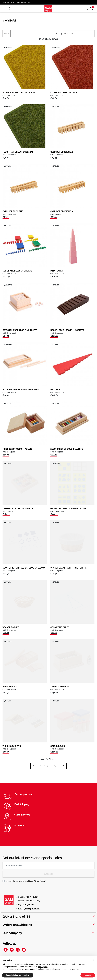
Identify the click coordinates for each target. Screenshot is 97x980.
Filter (7, 34)
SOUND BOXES (58, 746)
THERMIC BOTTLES (60, 687)
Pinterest (12, 950)
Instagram (18, 950)
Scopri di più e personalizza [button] (18, 975)
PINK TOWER (57, 271)
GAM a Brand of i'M (16, 917)
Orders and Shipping (17, 925)
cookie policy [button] (43, 967)
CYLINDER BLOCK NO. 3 (14, 211)
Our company (12, 933)
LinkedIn (24, 950)
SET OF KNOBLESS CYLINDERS (17, 271)
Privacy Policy (39, 881)
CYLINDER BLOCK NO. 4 (62, 211)
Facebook (6, 950)
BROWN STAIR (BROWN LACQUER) (67, 330)
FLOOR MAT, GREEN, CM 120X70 (18, 152)
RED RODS (55, 390)
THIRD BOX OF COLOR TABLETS (18, 508)
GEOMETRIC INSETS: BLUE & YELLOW (69, 508)
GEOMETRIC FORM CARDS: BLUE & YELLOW (24, 568)
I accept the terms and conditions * (26, 881)
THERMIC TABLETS (12, 746)
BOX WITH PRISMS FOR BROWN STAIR (21, 390)
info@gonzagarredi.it (29, 908)
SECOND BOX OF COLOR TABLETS (67, 449)
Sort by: (58, 34)
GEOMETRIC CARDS (60, 627)
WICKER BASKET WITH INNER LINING (68, 568)
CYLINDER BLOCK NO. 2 (62, 152)
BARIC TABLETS (10, 687)
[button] (94, 960)
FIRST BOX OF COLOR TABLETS (17, 449)
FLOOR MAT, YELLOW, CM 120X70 (19, 92)
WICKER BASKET (11, 627)
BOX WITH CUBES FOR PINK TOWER (20, 330)
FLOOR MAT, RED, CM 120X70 (64, 92)
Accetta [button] (88, 975)
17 (55, 766)
